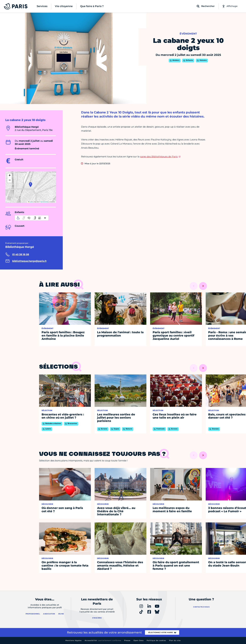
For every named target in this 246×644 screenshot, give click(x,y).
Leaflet (31, 202)
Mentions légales (74, 640)
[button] (31, 185)
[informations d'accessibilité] (32, 218)
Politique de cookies (156, 640)
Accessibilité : (103, 640)
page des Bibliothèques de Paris (159, 156)
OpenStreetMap (45, 202)
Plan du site (175, 640)
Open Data (139, 640)
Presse (127, 640)
